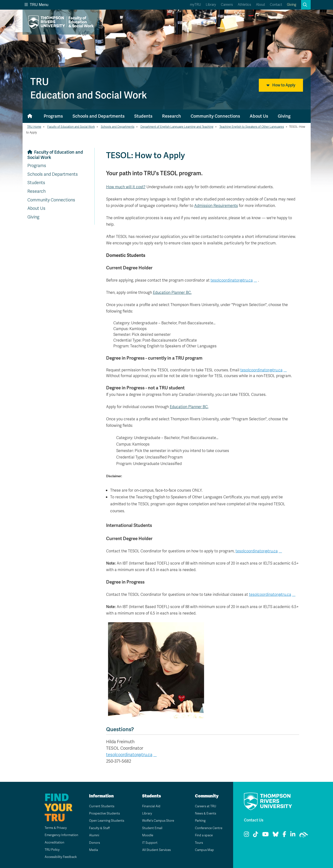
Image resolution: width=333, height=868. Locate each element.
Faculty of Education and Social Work (71, 127)
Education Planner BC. (172, 293)
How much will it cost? (126, 187)
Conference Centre (208, 828)
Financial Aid (150, 806)
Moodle (146, 835)
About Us (259, 116)
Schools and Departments (99, 116)
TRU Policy (49, 850)
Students (143, 116)
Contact (276, 5)
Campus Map (203, 850)
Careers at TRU (204, 806)
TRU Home (34, 127)
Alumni (92, 835)
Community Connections (215, 116)
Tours (197, 843)
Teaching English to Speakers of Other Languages (252, 127)
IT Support (148, 843)
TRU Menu (36, 5)
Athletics (244, 5)
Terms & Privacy (53, 828)
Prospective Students (103, 813)
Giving (292, 5)
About (260, 5)
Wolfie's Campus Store (157, 821)
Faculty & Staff (98, 828)
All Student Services (155, 850)
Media (92, 850)
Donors (93, 843)
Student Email (151, 828)
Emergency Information (59, 835)
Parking (199, 821)
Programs (53, 116)
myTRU (195, 5)
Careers (227, 5)
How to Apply (281, 85)
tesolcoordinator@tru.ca (232, 280)
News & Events (204, 813)
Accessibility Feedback (58, 857)
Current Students (100, 806)
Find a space (202, 835)
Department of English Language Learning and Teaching (177, 127)
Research (172, 116)
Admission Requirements (216, 206)
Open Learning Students (106, 821)
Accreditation (51, 842)
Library (211, 5)
